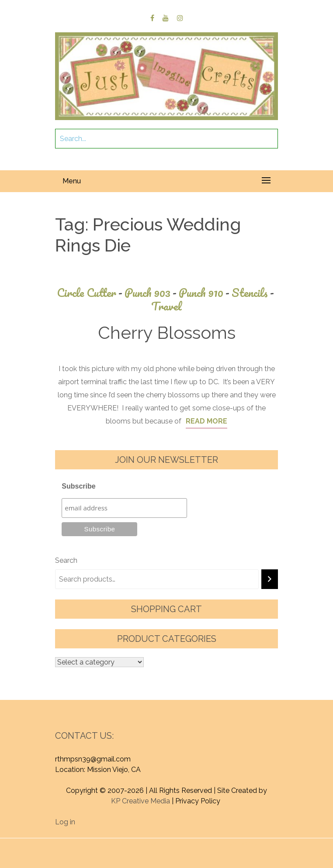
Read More (206, 421)
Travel (166, 306)
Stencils (254, 293)
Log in (65, 822)
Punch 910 (205, 293)
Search (66, 560)
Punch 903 (152, 293)
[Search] (270, 579)
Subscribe (78, 486)
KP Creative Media (140, 801)
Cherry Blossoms (167, 332)
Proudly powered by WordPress (128, 843)
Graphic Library (166, 854)
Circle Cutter (91, 293)
